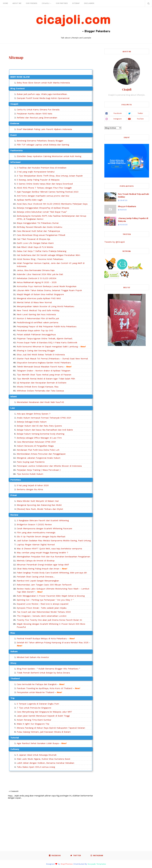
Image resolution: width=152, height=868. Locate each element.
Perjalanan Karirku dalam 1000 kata (34, 114)
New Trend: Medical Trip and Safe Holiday (38, 310)
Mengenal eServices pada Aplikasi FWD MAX (39, 298)
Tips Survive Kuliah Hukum (30, 474)
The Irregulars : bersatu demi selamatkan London (42, 616)
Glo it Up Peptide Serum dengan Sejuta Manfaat (41, 536)
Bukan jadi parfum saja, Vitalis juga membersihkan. (42, 94)
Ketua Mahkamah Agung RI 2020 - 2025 (37, 282)
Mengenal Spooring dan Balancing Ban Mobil (39, 505)
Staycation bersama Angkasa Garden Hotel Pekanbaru (44, 363)
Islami (14, 396)
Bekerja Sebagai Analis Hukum (32, 422)
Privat (14, 495)
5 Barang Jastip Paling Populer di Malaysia (38, 180)
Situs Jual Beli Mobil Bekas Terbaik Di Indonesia (41, 355)
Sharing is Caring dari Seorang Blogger (36, 351)
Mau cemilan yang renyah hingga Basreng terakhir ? (42, 553)
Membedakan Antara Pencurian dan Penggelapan (41, 454)
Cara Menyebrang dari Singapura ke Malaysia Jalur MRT (44, 712)
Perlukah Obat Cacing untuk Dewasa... (36, 577)
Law (13, 408)
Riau (13, 633)
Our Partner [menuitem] (62, 3)
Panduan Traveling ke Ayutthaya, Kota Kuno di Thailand (44, 688)
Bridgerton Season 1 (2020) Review (34, 524)
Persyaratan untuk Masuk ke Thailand (35, 692)
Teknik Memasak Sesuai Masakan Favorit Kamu (40, 367)
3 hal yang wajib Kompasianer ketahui (36, 172)
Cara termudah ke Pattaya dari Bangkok (37, 684)
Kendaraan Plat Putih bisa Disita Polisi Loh (38, 450)
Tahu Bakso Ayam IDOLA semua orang (36, 767)
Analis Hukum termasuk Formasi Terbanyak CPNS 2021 (44, 418)
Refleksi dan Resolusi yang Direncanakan (37, 118)
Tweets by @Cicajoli (115, 242)
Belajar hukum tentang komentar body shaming (41, 434)
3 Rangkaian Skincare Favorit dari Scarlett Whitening (43, 520)
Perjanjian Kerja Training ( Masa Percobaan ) (39, 470)
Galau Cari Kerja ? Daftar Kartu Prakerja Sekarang (41, 251)
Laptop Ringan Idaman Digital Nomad (36, 545)
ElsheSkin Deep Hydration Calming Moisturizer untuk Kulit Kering (49, 156)
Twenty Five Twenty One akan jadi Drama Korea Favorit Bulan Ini (49, 620)
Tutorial (15, 738)
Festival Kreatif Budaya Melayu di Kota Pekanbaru (42, 638)
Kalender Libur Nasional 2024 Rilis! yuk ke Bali (40, 274)
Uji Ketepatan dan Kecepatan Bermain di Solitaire (42, 383)
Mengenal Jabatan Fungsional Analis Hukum (39, 458)
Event (14, 135)
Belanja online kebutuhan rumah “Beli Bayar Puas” (42, 212)
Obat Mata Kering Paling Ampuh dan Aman (38, 569)
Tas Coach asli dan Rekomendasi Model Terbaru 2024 (44, 612)
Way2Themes (67, 864)
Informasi (15, 162)
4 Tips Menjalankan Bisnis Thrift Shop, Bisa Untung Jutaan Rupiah (50, 176)
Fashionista (16, 150)
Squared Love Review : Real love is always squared (43, 604)
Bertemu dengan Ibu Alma (30, 489)
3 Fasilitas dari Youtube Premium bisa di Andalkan (42, 168)
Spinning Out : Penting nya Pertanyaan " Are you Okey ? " (45, 600)
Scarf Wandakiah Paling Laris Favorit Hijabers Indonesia (44, 129)
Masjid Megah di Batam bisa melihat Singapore (40, 294)
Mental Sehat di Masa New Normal (34, 302)
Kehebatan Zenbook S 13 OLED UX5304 (37, 278)
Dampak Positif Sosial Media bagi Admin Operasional (43, 98)
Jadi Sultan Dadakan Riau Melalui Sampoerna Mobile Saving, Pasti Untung (54, 541)
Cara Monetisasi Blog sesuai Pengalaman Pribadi (41, 235)
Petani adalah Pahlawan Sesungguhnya (36, 334)
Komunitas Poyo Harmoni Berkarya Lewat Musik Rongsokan (47, 286)
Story (13, 663)
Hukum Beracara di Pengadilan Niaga (35, 446)
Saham (14, 651)
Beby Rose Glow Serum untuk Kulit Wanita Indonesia (43, 83)
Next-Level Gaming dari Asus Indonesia (36, 314)
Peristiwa (16, 480)
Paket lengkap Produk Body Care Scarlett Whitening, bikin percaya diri (52, 573)
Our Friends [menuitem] (32, 3)
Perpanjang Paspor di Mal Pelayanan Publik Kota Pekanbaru (47, 326)
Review (14, 515)
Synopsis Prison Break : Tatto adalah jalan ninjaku (42, 608)
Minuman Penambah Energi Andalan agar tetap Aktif (43, 565)
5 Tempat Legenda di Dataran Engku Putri (38, 704)
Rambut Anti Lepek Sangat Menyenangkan (38, 581)
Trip (12, 698)
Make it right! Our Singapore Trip (33, 724)
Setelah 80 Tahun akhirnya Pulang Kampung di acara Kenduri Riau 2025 (53, 642)
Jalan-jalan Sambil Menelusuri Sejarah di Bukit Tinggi (43, 716)
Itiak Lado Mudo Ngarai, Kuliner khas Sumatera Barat (43, 759)
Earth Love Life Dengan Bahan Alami (35, 243)
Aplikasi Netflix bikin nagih (30, 200)
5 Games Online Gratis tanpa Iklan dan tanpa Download (45, 184)
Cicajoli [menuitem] (45, 3)
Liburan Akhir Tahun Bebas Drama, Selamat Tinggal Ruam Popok (49, 290)
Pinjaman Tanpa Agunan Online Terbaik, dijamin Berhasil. (45, 338)
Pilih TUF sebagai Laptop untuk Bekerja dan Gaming (43, 145)
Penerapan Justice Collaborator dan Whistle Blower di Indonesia (49, 466)
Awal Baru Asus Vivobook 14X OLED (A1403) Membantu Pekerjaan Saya (52, 204)
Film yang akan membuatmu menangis (36, 532)
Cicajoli (14, 104)
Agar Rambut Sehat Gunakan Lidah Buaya (38, 743)
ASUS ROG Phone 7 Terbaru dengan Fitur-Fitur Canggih (44, 188)
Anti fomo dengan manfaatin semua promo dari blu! (43, 196)
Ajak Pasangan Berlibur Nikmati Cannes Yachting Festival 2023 (48, 192)
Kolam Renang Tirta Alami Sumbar (34, 720)
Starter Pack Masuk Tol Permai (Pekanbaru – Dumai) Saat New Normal (52, 359)
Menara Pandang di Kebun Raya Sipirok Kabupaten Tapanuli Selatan (51, 728)
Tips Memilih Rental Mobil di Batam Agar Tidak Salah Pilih (46, 379)
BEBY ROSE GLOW (20, 77)
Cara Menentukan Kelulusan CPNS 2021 (36, 442)
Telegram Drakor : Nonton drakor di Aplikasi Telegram (44, 371)
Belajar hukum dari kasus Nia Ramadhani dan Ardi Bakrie (45, 430)
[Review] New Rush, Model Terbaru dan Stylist (40, 509)
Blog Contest (18, 88)
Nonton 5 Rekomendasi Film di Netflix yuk (38, 318)
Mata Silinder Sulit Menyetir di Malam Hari (38, 501)
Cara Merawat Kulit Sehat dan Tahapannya (38, 231)
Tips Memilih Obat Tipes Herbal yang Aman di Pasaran (44, 375)
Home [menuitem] (5, 3)
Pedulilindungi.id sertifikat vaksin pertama (37, 322)
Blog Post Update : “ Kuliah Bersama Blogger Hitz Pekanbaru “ (48, 669)
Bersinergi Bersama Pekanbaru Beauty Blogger (40, 141)
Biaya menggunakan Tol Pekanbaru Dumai (38, 223)
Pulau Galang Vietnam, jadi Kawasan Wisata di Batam (44, 732)
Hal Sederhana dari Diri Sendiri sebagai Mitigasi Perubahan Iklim (48, 255)
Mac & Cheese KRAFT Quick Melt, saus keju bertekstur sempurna (49, 549)
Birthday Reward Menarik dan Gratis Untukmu (39, 227)
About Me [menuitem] (17, 3)
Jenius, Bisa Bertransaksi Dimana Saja (36, 270)
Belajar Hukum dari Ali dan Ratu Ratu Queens (39, 426)
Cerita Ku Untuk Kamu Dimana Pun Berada (38, 110)
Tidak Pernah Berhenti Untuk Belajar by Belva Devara (43, 673)
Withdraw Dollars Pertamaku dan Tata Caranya (40, 391)
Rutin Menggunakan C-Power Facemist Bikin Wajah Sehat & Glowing (51, 596)
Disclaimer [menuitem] (89, 3)
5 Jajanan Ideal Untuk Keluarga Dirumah (37, 755)
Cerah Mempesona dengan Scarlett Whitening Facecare (44, 528)
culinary (15, 749)
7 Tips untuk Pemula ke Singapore (34, 708)
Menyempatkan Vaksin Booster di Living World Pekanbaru (45, 306)
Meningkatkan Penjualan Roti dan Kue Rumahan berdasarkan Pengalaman (53, 557)
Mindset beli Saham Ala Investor (33, 657)
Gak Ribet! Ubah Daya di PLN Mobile (35, 247)
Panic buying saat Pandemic (31, 462)
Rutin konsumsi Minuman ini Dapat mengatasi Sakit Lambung (47, 347)
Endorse (15, 123)
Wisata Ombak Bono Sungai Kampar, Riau (38, 387)
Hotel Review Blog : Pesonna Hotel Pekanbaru (40, 259)
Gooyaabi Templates (97, 864)
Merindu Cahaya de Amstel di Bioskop (36, 561)
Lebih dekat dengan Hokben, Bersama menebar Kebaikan (45, 763)
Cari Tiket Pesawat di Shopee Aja (33, 239)
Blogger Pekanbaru (127, 206)
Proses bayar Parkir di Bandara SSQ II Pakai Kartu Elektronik (47, 343)
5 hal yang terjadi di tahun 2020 (33, 485)
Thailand (15, 678)
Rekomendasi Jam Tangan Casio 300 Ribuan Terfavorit (44, 585)
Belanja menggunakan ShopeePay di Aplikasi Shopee (43, 208)
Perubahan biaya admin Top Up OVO (35, 330)
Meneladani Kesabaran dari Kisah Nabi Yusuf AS (40, 402)
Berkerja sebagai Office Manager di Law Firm (39, 438)
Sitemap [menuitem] (76, 3)
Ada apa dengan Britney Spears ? (34, 414)
